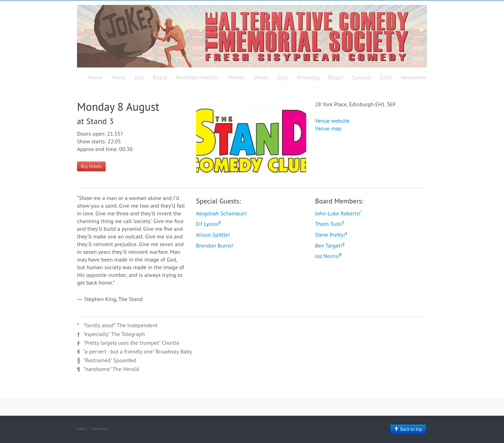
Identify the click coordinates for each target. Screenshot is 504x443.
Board (160, 77)
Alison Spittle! (213, 235)
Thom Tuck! (329, 224)
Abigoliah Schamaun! (221, 213)
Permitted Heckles (197, 77)
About (118, 77)
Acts (139, 77)
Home (96, 77)
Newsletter (414, 77)
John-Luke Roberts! (338, 213)
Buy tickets (91, 166)
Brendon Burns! (215, 245)
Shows (261, 77)
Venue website (332, 121)
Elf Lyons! (208, 224)
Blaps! (336, 77)
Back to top (408, 429)
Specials (362, 77)
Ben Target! (329, 245)
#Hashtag (308, 77)
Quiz (283, 77)
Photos (236, 77)
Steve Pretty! (330, 235)
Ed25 (386, 77)
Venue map (328, 128)
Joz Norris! (327, 256)
